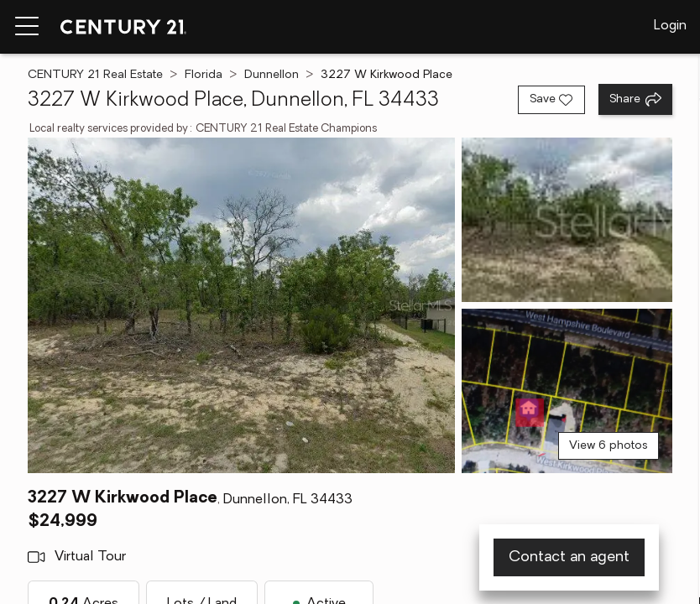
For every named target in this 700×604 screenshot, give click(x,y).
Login (670, 26)
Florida (204, 75)
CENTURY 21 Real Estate (95, 75)
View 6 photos (609, 446)
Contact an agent (569, 557)
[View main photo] (241, 305)
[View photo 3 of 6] (567, 391)
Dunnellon (272, 75)
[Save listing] (551, 100)
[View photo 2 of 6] (567, 220)
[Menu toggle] (27, 27)
